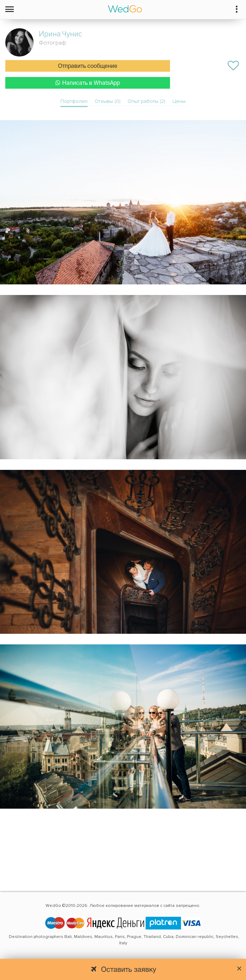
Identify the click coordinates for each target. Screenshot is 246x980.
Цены (179, 101)
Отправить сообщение (88, 66)
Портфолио (74, 101)
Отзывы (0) (108, 101)
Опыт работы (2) (147, 101)
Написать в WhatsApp (88, 83)
